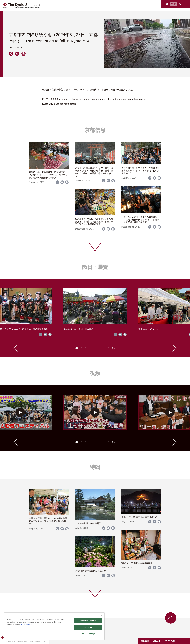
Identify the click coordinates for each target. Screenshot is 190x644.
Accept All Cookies (88, 621)
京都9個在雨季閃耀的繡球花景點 (91, 571)
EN (167, 4)
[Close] (102, 615)
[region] (54, 626)
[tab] (77, 348)
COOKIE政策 (170, 641)
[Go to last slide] (16, 348)
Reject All (88, 627)
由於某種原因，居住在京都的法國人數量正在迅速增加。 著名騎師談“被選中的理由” (48, 521)
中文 (174, 4)
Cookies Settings (88, 634)
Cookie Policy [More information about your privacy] (27, 625)
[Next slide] (174, 348)
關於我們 (145, 641)
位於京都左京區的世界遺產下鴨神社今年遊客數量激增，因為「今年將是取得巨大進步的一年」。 (140, 171)
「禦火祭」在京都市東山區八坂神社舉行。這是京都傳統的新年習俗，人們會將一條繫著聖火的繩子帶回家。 (140, 220)
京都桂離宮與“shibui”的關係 (88, 523)
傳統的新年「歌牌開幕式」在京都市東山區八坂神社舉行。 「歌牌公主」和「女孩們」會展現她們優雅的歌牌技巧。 (48, 175)
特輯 (95, 467)
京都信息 (95, 130)
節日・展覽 (95, 267)
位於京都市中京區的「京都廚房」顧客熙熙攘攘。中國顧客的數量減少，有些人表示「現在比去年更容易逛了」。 (94, 222)
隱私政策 (157, 641)
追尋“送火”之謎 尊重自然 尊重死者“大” (139, 517)
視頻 (95, 373)
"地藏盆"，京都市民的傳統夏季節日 (138, 563)
